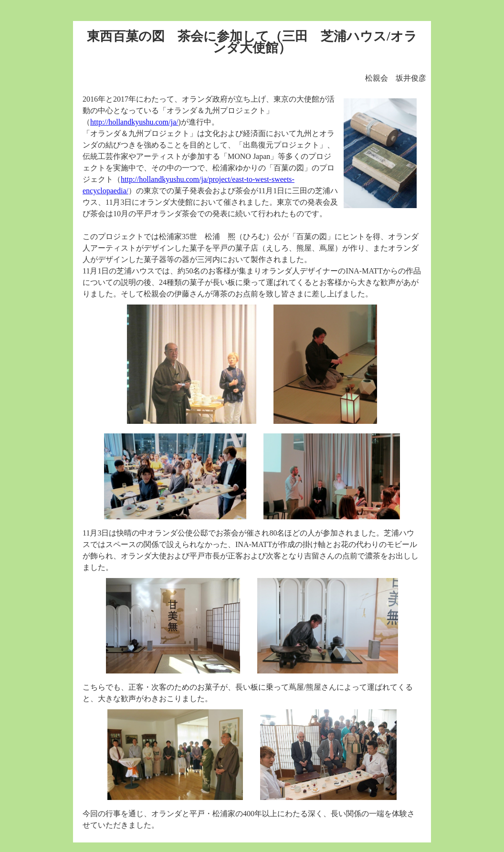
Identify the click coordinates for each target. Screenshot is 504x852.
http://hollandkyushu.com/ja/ (134, 122)
